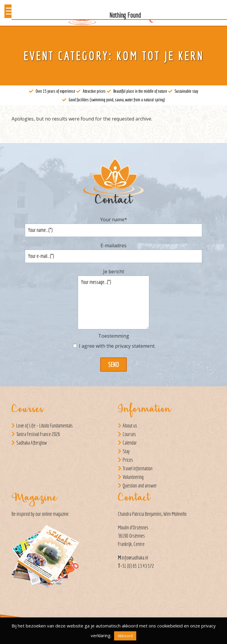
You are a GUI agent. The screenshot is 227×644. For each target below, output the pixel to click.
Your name (114, 219)
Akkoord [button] (125, 636)
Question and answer (140, 486)
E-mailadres (113, 245)
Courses (129, 434)
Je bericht (114, 271)
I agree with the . (117, 346)
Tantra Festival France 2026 (38, 434)
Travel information (138, 468)
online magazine (55, 514)
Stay (126, 451)
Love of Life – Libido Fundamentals (44, 426)
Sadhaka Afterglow (32, 443)
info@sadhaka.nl (135, 558)
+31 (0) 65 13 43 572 (137, 566)
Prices (128, 460)
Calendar (130, 443)
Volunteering (133, 477)
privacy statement (135, 346)
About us (130, 426)
